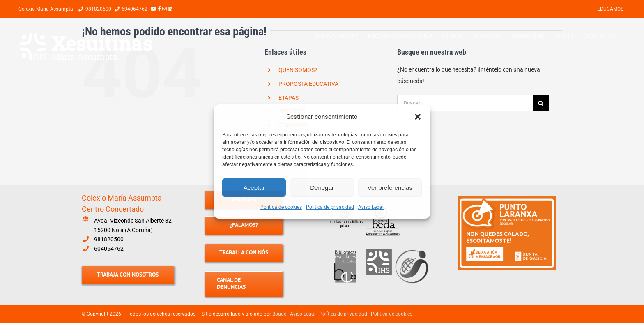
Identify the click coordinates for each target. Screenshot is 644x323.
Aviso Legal (371, 207)
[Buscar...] (465, 103)
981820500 (109, 239)
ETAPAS (289, 98)
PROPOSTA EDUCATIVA (308, 84)
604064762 (109, 249)
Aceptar (254, 188)
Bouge (279, 314)
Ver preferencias (390, 188)
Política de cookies (281, 207)
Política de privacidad (330, 207)
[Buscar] (541, 103)
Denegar (322, 188)
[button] (418, 117)
